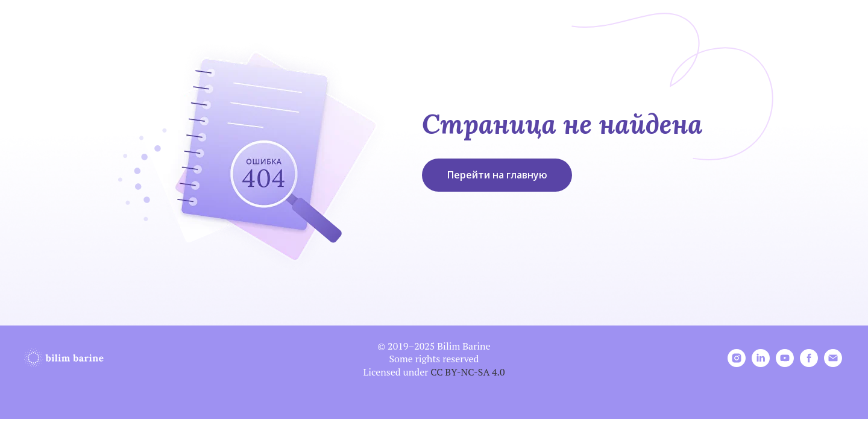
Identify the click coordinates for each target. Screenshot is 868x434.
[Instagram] (737, 364)
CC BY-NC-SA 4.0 (467, 372)
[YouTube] (785, 364)
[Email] (833, 364)
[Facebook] (809, 364)
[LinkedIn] (761, 364)
